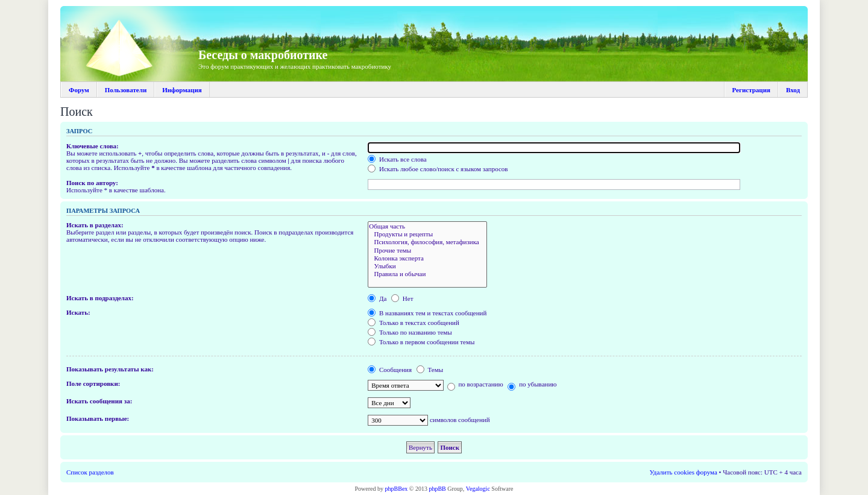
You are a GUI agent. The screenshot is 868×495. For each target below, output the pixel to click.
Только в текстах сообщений (414, 323)
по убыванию (532, 384)
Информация (182, 90)
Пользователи (126, 90)
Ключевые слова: (93, 146)
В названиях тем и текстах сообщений (427, 313)
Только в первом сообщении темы (421, 342)
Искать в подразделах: (100, 298)
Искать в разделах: (95, 225)
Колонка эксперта (427, 258)
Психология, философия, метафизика (427, 242)
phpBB (437, 489)
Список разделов (90, 472)
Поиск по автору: (92, 183)
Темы (430, 370)
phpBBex (397, 489)
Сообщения (390, 370)
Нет (402, 298)
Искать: (78, 312)
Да (377, 298)
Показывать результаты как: (110, 369)
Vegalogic (478, 489)
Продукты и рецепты (427, 234)
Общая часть (427, 226)
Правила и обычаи (427, 274)
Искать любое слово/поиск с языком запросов (438, 169)
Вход (793, 90)
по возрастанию (475, 384)
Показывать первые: (98, 418)
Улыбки (427, 266)
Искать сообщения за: (99, 401)
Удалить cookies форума (684, 472)
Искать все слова (397, 159)
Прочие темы (427, 251)
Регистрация (751, 90)
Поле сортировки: (93, 383)
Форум (79, 90)
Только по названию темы (410, 332)
